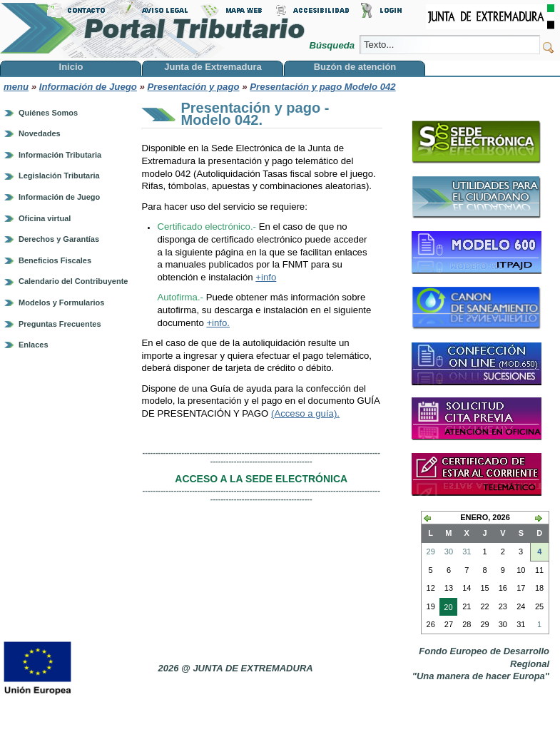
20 (446, 609)
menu (16, 87)
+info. (218, 323)
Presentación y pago (194, 87)
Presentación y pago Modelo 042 (322, 87)
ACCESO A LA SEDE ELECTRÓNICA (261, 479)
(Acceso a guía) (304, 413)
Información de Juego (88, 87)
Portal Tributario (153, 29)
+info (266, 277)
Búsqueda (333, 45)
